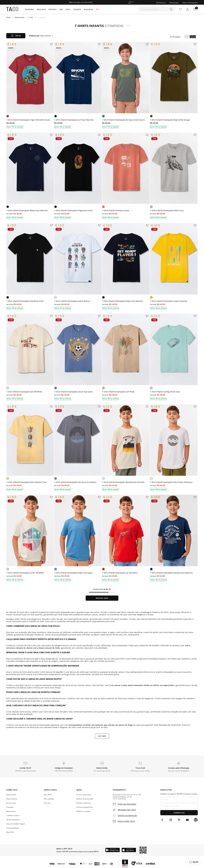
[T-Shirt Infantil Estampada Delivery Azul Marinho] (174, 536)
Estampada (41, 17)
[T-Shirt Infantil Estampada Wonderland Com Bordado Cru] (126, 446)
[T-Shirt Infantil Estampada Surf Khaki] (126, 355)
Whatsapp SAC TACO (127, 810)
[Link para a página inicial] (8, 17)
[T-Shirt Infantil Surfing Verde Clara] (174, 355)
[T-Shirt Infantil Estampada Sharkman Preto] (30, 265)
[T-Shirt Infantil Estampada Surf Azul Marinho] (78, 84)
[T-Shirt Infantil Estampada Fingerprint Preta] (78, 174)
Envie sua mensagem (127, 804)
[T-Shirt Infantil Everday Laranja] (126, 174)
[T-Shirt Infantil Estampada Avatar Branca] (78, 265)
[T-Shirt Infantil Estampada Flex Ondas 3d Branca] (174, 446)
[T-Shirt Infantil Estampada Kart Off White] (30, 355)
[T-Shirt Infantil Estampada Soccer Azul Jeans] (78, 355)
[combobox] (157, 9)
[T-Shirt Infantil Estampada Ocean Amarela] (174, 265)
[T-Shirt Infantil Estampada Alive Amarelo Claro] (30, 446)
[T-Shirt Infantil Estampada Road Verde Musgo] (174, 84)
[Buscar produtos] (172, 9)
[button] (25, 767)
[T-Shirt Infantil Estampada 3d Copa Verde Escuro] (126, 84)
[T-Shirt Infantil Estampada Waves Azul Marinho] (30, 174)
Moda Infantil (20, 17)
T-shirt (31, 17)
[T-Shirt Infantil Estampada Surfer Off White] (30, 536)
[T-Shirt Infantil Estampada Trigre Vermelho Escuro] (30, 84)
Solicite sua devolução (127, 816)
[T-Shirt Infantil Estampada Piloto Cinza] (174, 174)
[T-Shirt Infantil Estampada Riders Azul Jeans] (78, 536)
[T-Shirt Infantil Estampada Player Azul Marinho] (126, 265)
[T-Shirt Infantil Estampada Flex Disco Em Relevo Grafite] (78, 446)
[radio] (187, 37)
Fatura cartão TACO (126, 821)
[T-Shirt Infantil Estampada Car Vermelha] (126, 536)
